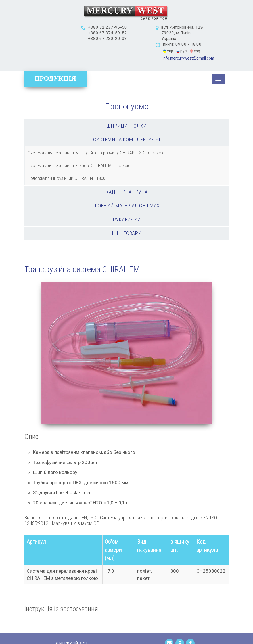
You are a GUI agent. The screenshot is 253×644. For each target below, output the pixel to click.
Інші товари (127, 216)
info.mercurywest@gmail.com (196, 41)
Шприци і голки (126, 108)
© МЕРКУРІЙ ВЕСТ (72, 626)
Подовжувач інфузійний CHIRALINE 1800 (66, 161)
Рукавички (127, 202)
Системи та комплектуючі (127, 122)
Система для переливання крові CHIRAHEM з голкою (79, 148)
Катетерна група (126, 175)
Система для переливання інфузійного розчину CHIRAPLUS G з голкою (96, 135)
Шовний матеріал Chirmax (126, 188)
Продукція (56, 61)
